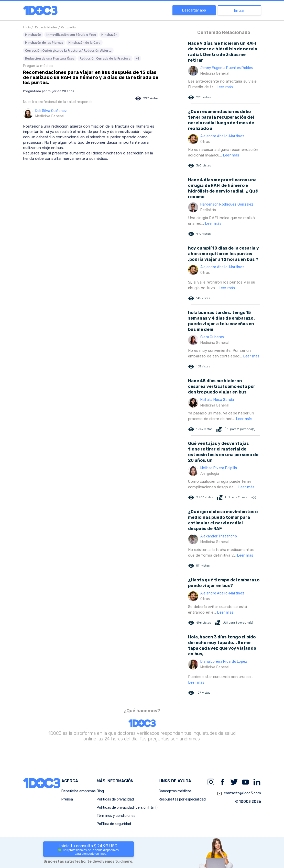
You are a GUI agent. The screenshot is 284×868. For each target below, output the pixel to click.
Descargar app (194, 10)
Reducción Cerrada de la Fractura (105, 58)
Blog (100, 791)
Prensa (67, 799)
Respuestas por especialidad (182, 799)
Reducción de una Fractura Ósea (50, 58)
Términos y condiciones (116, 816)
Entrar (239, 11)
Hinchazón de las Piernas (44, 43)
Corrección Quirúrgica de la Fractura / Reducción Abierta (68, 50)
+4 (137, 58)
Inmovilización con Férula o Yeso (71, 35)
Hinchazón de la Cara (84, 43)
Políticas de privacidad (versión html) (127, 808)
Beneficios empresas (79, 791)
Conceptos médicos (175, 791)
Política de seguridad (114, 824)
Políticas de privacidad (115, 799)
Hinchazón (33, 35)
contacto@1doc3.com (239, 794)
